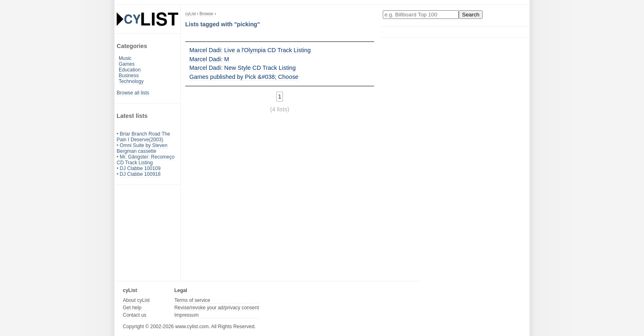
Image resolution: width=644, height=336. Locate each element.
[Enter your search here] (421, 15)
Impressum (186, 315)
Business (129, 76)
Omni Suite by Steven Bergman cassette (142, 148)
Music (125, 58)
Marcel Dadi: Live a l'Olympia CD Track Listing (250, 50)
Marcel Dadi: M (209, 59)
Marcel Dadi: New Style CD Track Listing (243, 68)
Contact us (135, 315)
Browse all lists (133, 93)
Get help (132, 308)
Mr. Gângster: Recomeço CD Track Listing (146, 160)
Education (130, 70)
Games (127, 64)
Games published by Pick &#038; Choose (244, 77)
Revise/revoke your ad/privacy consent (216, 308)
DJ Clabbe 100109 (140, 168)
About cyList (136, 300)
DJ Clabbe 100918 (140, 174)
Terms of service (192, 300)
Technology (131, 81)
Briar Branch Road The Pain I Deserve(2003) (143, 137)
